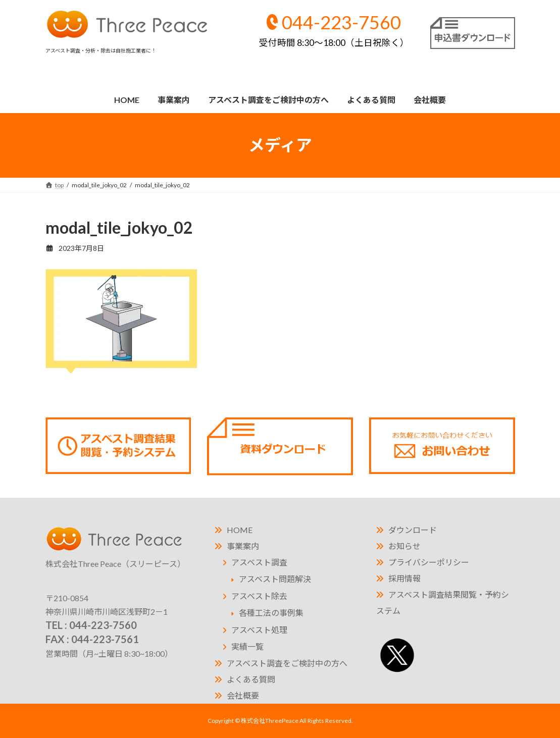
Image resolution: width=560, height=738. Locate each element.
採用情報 (404, 578)
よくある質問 (251, 679)
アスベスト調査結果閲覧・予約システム (443, 602)
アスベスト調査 (259, 562)
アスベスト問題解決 (275, 579)
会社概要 (243, 695)
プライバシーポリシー (429, 562)
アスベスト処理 (259, 630)
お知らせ (404, 546)
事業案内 (243, 546)
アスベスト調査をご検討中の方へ (287, 663)
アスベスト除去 (259, 596)
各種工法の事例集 (271, 613)
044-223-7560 (334, 30)
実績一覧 (247, 646)
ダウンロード (413, 530)
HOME (240, 530)
